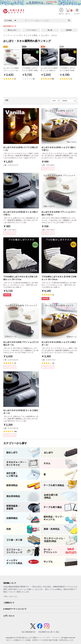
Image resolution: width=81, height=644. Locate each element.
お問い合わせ (9, 616)
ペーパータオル (31, 30)
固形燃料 (69, 30)
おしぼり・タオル (49, 35)
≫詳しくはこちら (10, 596)
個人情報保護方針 (29, 632)
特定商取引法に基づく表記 (49, 632)
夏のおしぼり (12, 30)
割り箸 (50, 30)
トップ (6, 35)
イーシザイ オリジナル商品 (25, 35)
